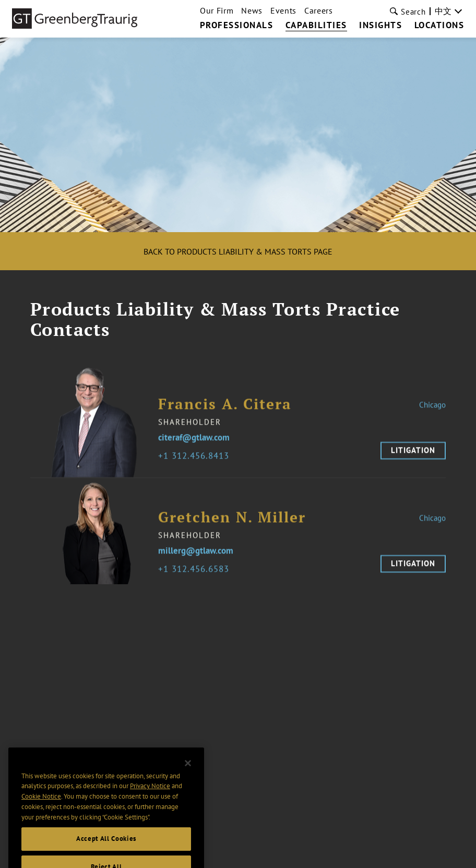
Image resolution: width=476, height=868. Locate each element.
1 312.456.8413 (196, 461)
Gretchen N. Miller (232, 522)
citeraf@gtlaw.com (194, 442)
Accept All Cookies (106, 847)
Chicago (432, 409)
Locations (439, 26)
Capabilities (316, 26)
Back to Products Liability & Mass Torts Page (238, 251)
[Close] (188, 771)
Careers (319, 10)
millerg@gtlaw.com (196, 555)
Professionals (237, 26)
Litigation (413, 455)
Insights (380, 26)
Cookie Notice (41, 805)
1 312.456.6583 (196, 574)
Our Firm (217, 10)
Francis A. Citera (225, 409)
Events (283, 10)
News (252, 10)
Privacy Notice (150, 794)
